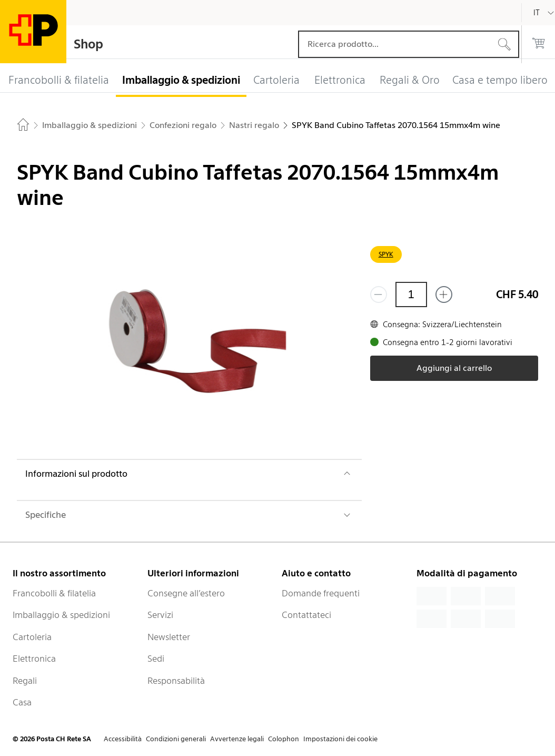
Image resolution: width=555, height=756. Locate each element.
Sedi (156, 659)
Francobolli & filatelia (54, 593)
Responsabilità (176, 681)
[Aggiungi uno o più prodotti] (444, 294)
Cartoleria (32, 637)
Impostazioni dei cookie (340, 739)
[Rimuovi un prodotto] (379, 294)
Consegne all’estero (186, 593)
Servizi (160, 615)
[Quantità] (411, 294)
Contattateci (306, 615)
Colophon (284, 739)
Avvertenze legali (237, 739)
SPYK (386, 254)
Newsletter (169, 637)
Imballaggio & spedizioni (61, 615)
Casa (22, 702)
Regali (25, 681)
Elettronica (34, 659)
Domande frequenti (321, 593)
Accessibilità (123, 739)
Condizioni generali (176, 739)
